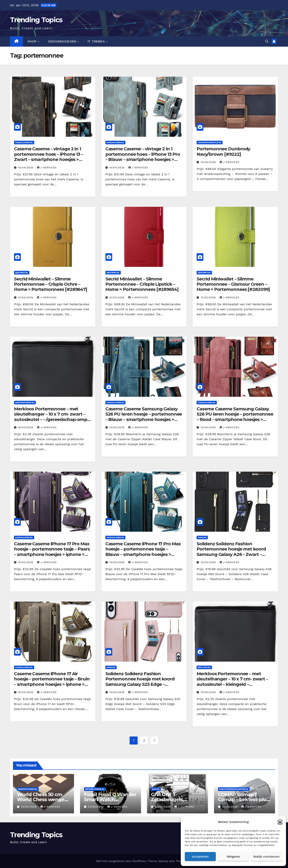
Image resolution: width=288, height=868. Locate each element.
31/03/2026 (26, 297)
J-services (47, 168)
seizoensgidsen (62, 41)
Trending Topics (36, 20)
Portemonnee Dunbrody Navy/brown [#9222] (223, 151)
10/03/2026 (117, 427)
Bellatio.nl (204, 667)
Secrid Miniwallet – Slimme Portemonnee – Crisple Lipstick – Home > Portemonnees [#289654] (142, 284)
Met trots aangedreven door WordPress (121, 861)
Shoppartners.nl (25, 402)
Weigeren (233, 857)
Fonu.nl (202, 537)
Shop (32, 41)
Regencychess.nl (28, 789)
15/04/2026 (26, 168)
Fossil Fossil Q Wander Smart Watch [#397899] (110, 799)
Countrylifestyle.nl (210, 142)
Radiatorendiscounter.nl (234, 789)
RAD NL (156, 789)
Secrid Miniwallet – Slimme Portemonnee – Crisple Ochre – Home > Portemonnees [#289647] (50, 284)
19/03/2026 (26, 427)
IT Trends (97, 41)
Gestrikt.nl (22, 273)
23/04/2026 (29, 807)
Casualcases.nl (24, 142)
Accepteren (200, 857)
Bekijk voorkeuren (266, 857)
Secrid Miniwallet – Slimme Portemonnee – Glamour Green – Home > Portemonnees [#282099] (233, 284)
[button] (280, 822)
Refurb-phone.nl (95, 789)
